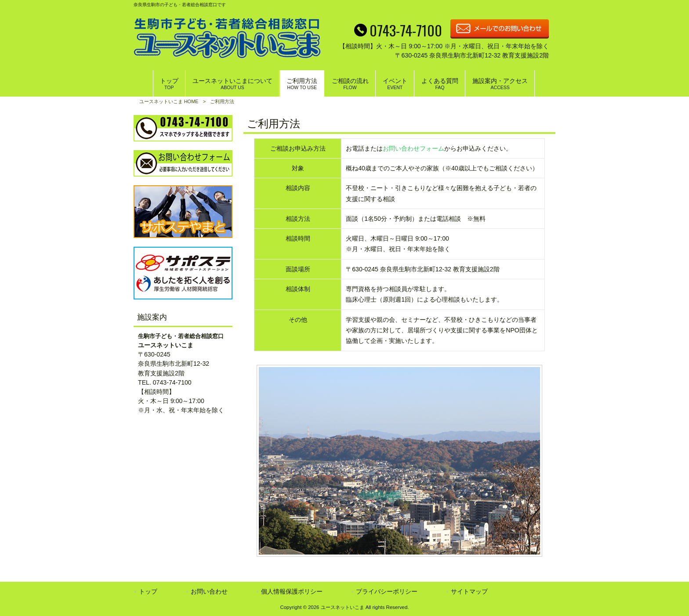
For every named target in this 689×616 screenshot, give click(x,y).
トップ (148, 591)
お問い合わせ (209, 591)
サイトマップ (469, 591)
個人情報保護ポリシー (292, 591)
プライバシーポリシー (387, 591)
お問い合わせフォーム (413, 148)
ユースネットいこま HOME (169, 101)
